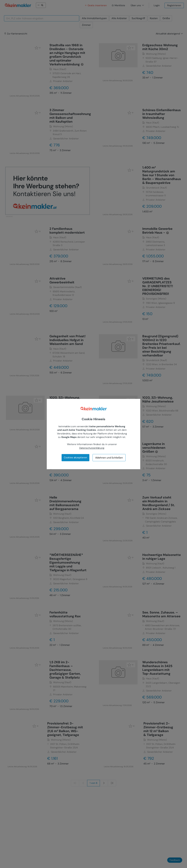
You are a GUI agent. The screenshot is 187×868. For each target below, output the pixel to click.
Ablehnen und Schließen (109, 458)
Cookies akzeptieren (75, 458)
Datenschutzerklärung (92, 448)
